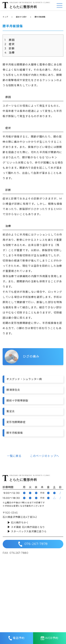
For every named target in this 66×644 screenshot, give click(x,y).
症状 (9, 44)
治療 (9, 53)
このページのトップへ (45, 456)
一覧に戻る (14, 456)
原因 (9, 40)
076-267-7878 (33, 544)
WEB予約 (50, 638)
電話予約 (16, 638)
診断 (9, 48)
